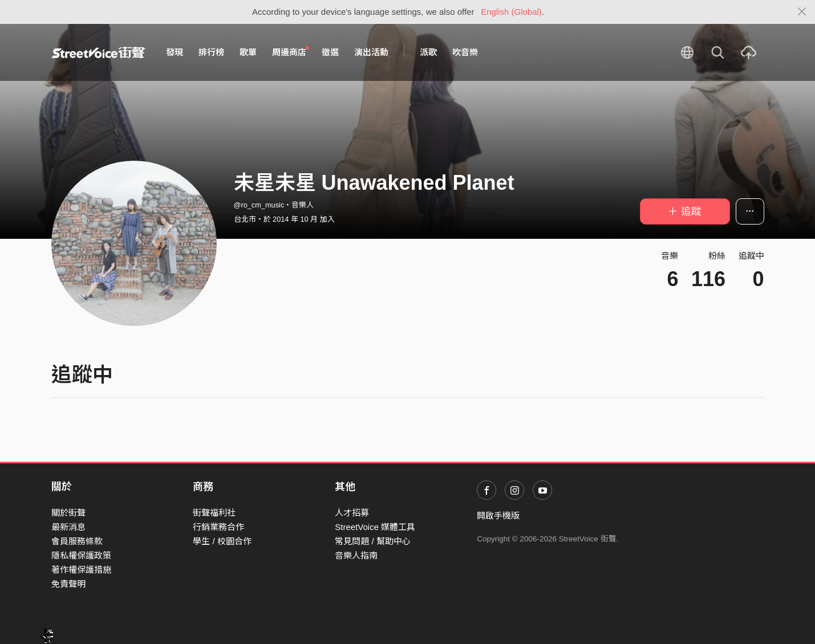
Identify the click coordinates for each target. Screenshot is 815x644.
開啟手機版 (498, 515)
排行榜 (211, 52)
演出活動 (371, 52)
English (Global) (511, 12)
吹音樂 (465, 52)
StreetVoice (98, 52)
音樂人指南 (356, 555)
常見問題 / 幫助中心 (373, 541)
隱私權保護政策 (81, 555)
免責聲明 (68, 584)
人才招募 (352, 513)
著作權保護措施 (81, 570)
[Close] (802, 12)
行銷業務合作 (218, 527)
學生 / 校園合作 (222, 541)
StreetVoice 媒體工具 (375, 527)
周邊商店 (291, 52)
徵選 (330, 52)
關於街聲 (68, 513)
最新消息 (68, 527)
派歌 (428, 52)
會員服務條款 (77, 541)
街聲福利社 (214, 513)
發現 (175, 52)
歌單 (248, 52)
